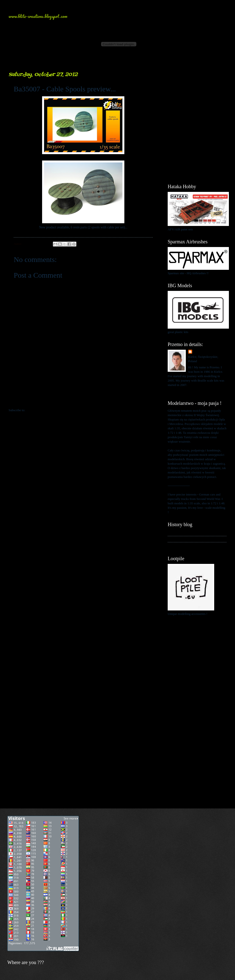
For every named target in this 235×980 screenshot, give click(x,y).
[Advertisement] (197, 96)
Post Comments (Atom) (41, 410)
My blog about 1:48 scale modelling (190, 545)
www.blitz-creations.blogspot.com (38, 16)
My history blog (178, 533)
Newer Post (19, 400)
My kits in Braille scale (182, 539)
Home (84, 400)
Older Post (148, 400)
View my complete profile (184, 391)
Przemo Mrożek (204, 352)
